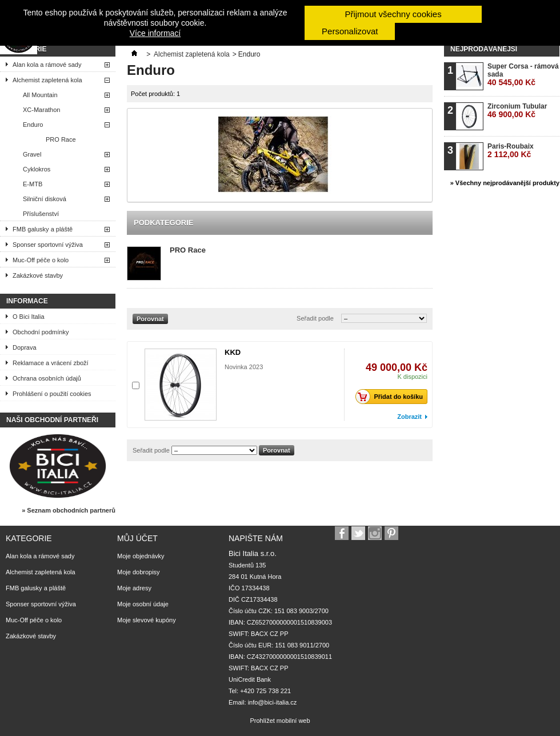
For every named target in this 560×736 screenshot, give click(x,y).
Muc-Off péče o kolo (41, 260)
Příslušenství (41, 214)
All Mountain (40, 95)
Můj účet (137, 538)
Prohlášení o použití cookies (52, 394)
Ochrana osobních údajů (47, 378)
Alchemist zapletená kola (47, 80)
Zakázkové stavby (38, 275)
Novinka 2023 (244, 367)
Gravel (32, 154)
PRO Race (61, 139)
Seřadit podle (315, 318)
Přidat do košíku (392, 397)
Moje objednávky (141, 556)
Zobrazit (409, 417)
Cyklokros (37, 169)
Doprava (25, 347)
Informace (27, 301)
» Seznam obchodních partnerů (69, 510)
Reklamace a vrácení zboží (51, 363)
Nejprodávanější (484, 49)
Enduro (33, 125)
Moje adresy (134, 588)
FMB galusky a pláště (43, 229)
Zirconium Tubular (517, 111)
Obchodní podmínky (41, 332)
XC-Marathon (41, 110)
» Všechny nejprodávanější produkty (505, 183)
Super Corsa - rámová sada (523, 75)
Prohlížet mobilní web (280, 721)
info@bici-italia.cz (273, 702)
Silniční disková (45, 199)
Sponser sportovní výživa (48, 245)
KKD (233, 352)
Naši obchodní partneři (52, 420)
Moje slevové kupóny (147, 620)
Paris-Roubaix (511, 151)
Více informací (155, 33)
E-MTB (33, 184)
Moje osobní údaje (143, 604)
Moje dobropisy (139, 572)
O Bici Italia (29, 317)
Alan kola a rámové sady (47, 65)
